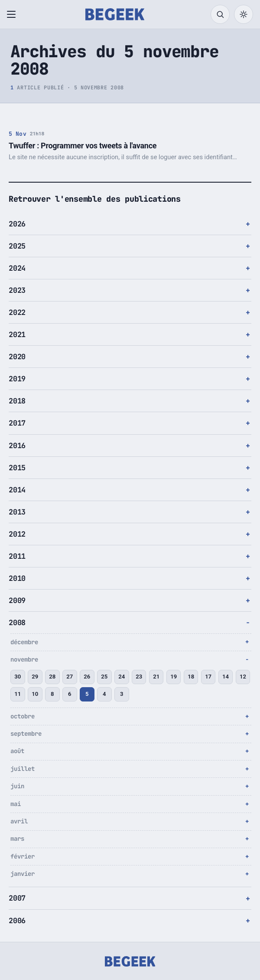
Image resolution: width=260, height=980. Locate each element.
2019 (17, 379)
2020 (17, 357)
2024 (17, 268)
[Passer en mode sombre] (244, 14)
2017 (17, 423)
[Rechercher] (220, 14)
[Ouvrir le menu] (13, 14)
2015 (17, 468)
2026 (17, 224)
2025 (17, 246)
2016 (17, 446)
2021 (17, 334)
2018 (17, 401)
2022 (17, 312)
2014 (17, 490)
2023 (17, 290)
